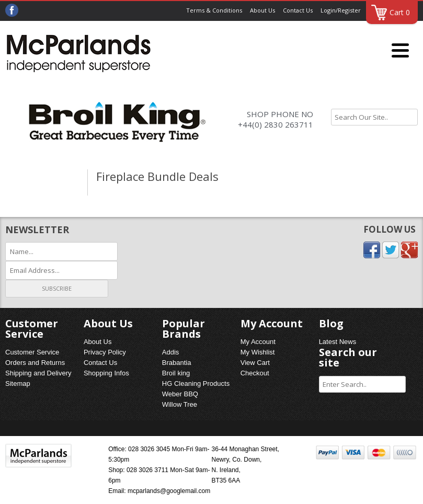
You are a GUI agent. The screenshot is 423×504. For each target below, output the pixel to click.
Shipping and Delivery (38, 373)
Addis (171, 352)
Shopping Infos (106, 373)
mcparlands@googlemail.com (169, 491)
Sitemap (18, 383)
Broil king (176, 373)
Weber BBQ (180, 394)
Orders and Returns (35, 363)
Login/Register (341, 10)
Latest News (338, 342)
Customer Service (32, 352)
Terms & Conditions (214, 10)
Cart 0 (400, 12)
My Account (258, 342)
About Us (262, 10)
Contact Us (298, 10)
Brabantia (177, 363)
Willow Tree (180, 404)
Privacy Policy (105, 352)
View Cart (255, 363)
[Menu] (400, 51)
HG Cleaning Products (196, 383)
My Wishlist (258, 352)
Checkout (255, 373)
